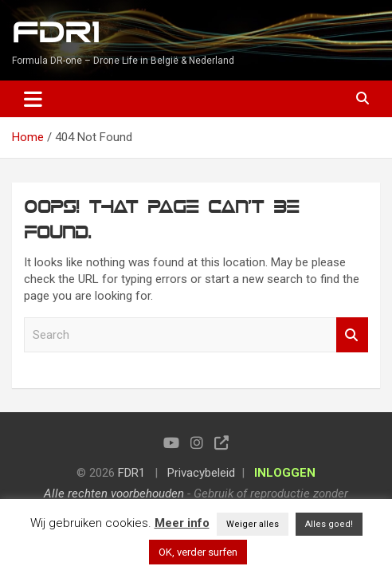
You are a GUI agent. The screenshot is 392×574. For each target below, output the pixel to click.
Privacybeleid (201, 473)
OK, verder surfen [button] (198, 552)
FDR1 (55, 33)
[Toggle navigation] (33, 99)
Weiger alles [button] (253, 524)
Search (352, 335)
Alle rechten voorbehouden (114, 493)
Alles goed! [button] (329, 524)
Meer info (182, 523)
